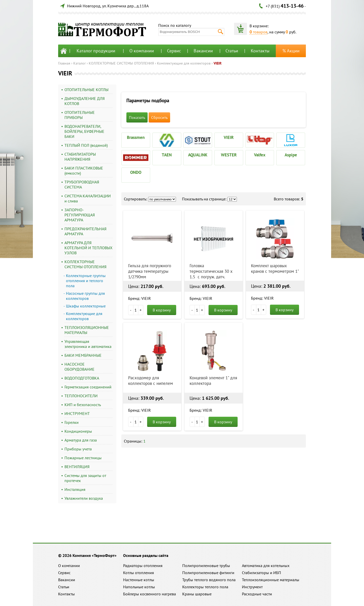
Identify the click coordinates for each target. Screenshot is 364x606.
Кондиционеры (78, 431)
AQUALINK (198, 155)
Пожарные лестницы (83, 458)
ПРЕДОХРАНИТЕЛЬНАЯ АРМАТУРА (85, 231)
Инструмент (252, 587)
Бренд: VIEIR (140, 298)
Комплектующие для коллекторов (184, 63)
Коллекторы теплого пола (205, 587)
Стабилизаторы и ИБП (261, 573)
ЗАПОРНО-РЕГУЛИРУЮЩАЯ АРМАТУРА (80, 215)
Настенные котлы (139, 580)
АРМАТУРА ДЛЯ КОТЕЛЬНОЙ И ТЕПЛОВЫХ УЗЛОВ (88, 248)
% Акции (291, 51)
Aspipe (291, 155)
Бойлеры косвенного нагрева (150, 594)
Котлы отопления (139, 573)
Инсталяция (75, 489)
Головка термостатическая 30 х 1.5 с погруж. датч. (211, 271)
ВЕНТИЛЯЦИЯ (77, 467)
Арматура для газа (81, 440)
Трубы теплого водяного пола (209, 580)
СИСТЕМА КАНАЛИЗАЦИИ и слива (88, 198)
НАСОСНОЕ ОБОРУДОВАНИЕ (79, 367)
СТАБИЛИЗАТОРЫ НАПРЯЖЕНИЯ (80, 157)
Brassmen (136, 137)
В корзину (162, 310)
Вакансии (203, 51)
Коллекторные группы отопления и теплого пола (86, 281)
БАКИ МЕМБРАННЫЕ (83, 355)
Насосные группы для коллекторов (85, 296)
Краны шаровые (197, 594)
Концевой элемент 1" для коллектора (213, 381)
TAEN (167, 155)
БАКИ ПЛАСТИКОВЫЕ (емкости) (84, 171)
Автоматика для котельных (266, 566)
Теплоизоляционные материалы (271, 580)
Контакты (260, 51)
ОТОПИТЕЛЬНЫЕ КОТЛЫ (86, 90)
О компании (142, 51)
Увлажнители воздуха (84, 498)
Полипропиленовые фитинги (208, 573)
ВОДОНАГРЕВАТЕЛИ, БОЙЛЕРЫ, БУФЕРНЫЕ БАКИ (84, 131)
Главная (64, 63)
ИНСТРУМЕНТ (77, 413)
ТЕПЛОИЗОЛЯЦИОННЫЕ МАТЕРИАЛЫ (87, 330)
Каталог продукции (96, 51)
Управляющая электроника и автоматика (88, 344)
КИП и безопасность (83, 405)
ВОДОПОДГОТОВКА (82, 378)
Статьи (232, 51)
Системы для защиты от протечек (85, 478)
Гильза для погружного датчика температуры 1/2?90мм (150, 271)
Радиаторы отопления (143, 566)
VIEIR (218, 63)
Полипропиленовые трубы (206, 566)
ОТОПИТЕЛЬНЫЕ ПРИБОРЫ (80, 115)
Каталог (79, 63)
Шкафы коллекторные (86, 306)
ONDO (136, 172)
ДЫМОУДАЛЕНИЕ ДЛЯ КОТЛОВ (85, 101)
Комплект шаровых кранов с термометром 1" (275, 268)
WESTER (229, 155)
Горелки (72, 422)
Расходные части (257, 594)
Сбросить (159, 117)
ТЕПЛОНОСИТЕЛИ (81, 396)
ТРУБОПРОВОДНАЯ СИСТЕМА (82, 184)
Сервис (174, 51)
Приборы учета (78, 449)
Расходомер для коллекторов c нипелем (151, 381)
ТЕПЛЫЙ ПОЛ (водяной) (86, 145)
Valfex (260, 155)
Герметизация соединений (88, 387)
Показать (137, 117)
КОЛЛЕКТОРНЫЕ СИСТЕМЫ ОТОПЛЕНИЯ (121, 63)
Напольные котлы (139, 587)
